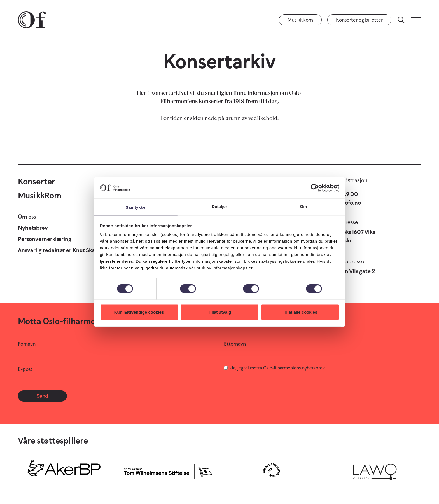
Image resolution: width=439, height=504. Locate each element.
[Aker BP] (64, 470)
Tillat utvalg (219, 312)
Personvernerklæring (45, 239)
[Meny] (416, 20)
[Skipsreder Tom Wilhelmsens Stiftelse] (168, 470)
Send (42, 396)
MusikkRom (300, 20)
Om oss (27, 217)
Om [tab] (303, 206)
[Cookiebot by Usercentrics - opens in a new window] (315, 188)
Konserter (37, 181)
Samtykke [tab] (136, 207)
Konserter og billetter (359, 20)
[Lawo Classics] (375, 470)
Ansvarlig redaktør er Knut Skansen (62, 250)
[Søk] (401, 20)
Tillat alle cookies (300, 312)
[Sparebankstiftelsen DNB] (271, 470)
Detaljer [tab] (219, 206)
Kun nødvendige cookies (139, 312)
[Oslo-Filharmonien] (32, 20)
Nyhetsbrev (33, 228)
